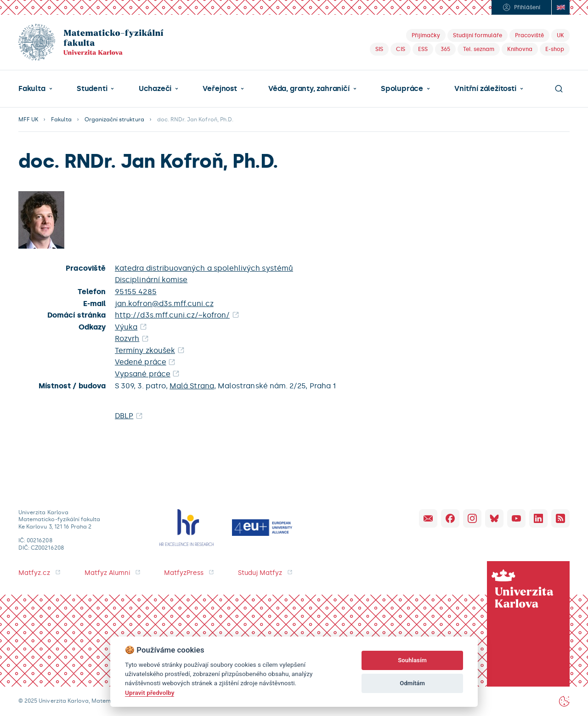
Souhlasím (412, 660)
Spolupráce (402, 89)
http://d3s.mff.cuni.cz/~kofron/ (172, 315)
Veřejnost (220, 89)
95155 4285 (136, 292)
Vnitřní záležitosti (485, 89)
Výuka (126, 327)
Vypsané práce (143, 374)
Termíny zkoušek (145, 350)
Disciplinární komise (151, 280)
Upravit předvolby (150, 693)
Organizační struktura (114, 119)
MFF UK (28, 119)
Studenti (92, 89)
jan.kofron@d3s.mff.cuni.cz (164, 304)
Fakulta (32, 89)
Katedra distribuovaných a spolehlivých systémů (204, 268)
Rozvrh (127, 338)
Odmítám (412, 683)
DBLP (124, 416)
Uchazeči (155, 89)
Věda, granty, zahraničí (309, 89)
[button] (35, 89)
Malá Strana (192, 386)
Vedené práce (141, 362)
